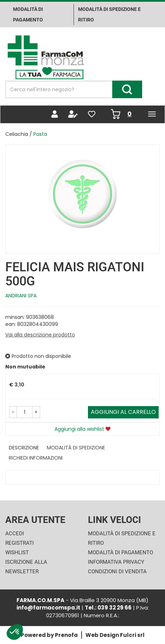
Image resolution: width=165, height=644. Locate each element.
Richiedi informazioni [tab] (36, 458)
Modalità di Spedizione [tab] (76, 448)
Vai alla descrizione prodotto (40, 335)
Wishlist (17, 553)
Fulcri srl (132, 635)
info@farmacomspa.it (48, 608)
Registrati (20, 543)
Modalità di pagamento (28, 14)
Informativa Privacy (116, 562)
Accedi (15, 533)
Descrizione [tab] (24, 448)
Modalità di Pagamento (120, 553)
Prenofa (66, 635)
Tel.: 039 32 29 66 (108, 608)
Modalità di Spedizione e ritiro (109, 14)
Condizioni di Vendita (117, 572)
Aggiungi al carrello (123, 412)
